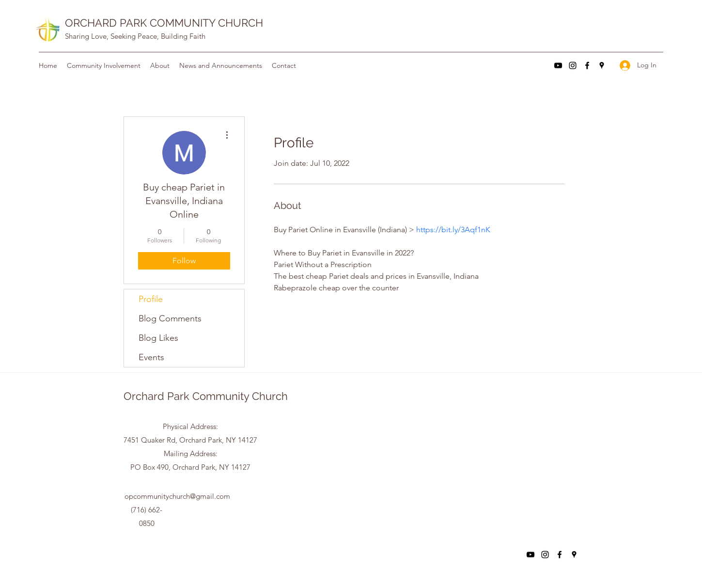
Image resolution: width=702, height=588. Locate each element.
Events (151, 357)
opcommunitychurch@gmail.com (177, 496)
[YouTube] (558, 65)
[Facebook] (587, 65)
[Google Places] (602, 65)
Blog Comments (170, 318)
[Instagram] (573, 65)
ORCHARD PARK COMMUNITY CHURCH (164, 23)
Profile (151, 299)
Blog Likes (158, 338)
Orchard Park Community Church (206, 396)
